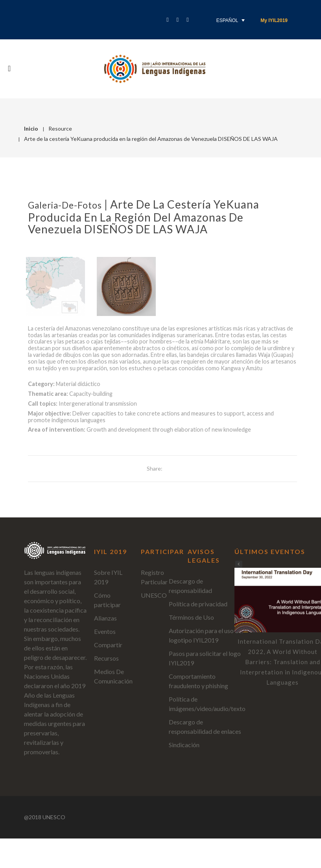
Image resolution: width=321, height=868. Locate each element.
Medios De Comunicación (113, 676)
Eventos (105, 631)
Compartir (108, 645)
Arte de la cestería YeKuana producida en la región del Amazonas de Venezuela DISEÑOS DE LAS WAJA (144, 217)
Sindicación (184, 745)
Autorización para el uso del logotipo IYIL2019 (206, 635)
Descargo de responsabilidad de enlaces (205, 727)
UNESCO (154, 595)
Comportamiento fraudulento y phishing (198, 681)
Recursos (106, 658)
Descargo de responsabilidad (190, 586)
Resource (60, 128)
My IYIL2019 (274, 20)
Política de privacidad (198, 604)
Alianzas (105, 618)
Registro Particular (154, 577)
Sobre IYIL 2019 (108, 577)
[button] (239, 564)
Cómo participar (107, 600)
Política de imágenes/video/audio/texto (207, 704)
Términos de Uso (191, 617)
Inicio (31, 128)
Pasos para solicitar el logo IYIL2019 (205, 658)
